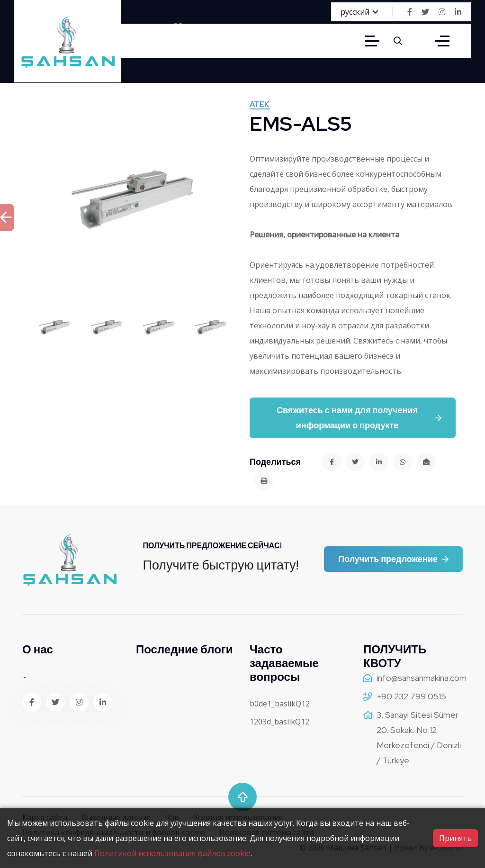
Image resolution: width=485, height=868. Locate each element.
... (24, 675)
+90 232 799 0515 (411, 696)
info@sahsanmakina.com (422, 678)
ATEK (260, 105)
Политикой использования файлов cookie (172, 853)
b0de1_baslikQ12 (280, 704)
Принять (455, 838)
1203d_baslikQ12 (279, 722)
